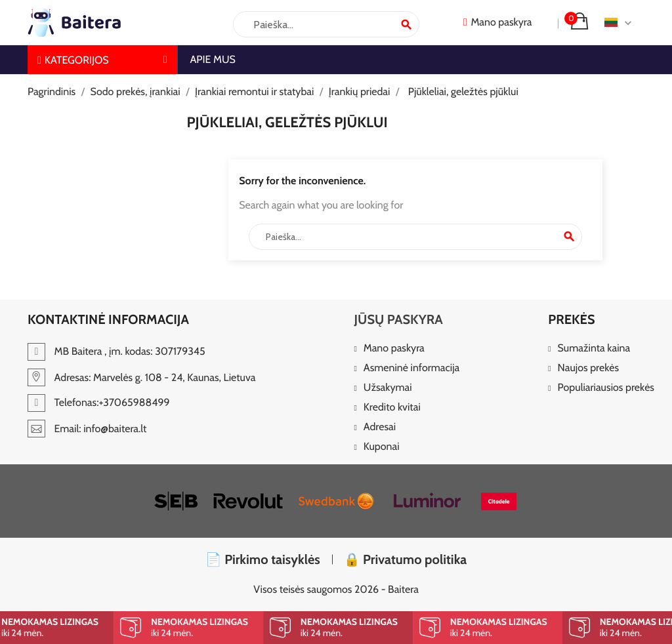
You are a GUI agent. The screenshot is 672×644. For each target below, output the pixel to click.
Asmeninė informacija (411, 368)
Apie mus (213, 59)
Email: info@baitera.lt (87, 429)
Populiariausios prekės (606, 388)
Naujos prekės (589, 368)
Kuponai (382, 447)
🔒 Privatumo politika (406, 559)
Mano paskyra (394, 349)
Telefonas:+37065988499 (99, 402)
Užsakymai (388, 388)
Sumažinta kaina (594, 349)
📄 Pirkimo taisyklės (263, 559)
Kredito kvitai (392, 408)
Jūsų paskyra (398, 319)
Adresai (380, 427)
